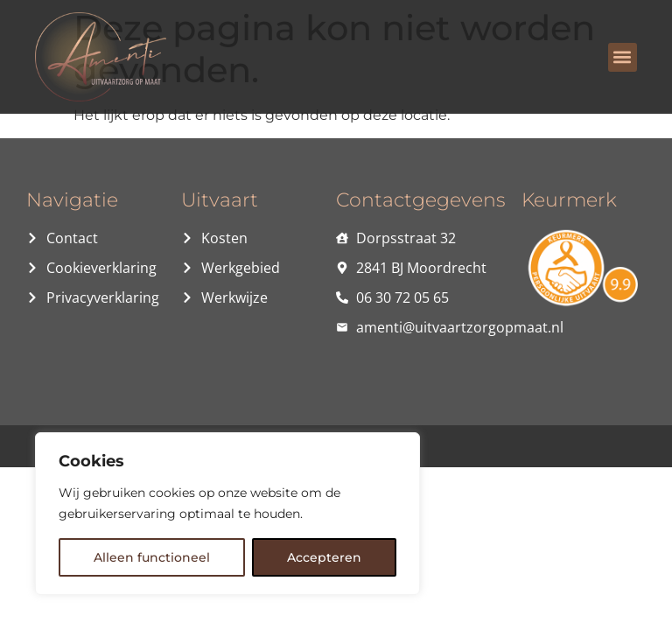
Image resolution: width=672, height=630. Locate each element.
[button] (623, 57)
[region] (227, 514)
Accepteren (324, 557)
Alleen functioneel (152, 557)
